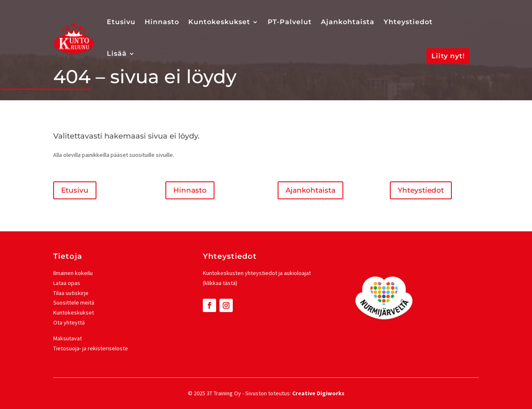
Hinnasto (162, 22)
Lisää (117, 53)
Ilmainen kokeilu (73, 273)
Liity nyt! (448, 56)
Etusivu (121, 22)
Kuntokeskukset (219, 22)
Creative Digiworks (318, 393)
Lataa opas (67, 283)
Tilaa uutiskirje (71, 293)
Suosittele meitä (74, 302)
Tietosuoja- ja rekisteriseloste (91, 348)
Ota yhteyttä (69, 322)
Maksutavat (68, 338)
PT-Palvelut (290, 22)
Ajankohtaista (348, 22)
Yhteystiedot (408, 22)
